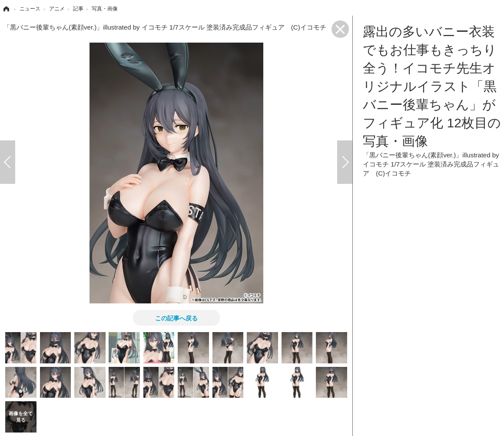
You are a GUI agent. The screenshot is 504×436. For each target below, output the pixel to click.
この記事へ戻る (176, 318)
